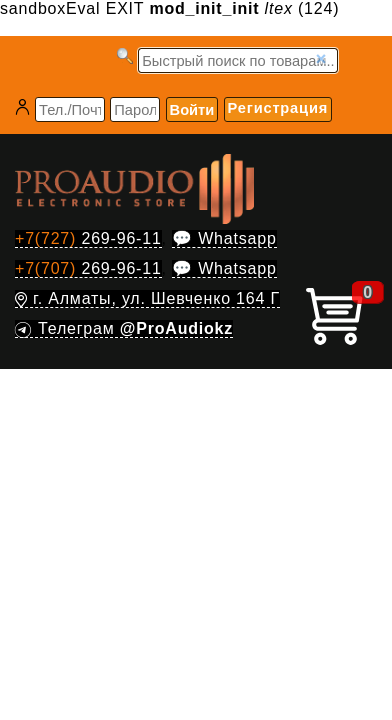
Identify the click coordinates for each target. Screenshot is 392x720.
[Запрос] (238, 60)
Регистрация (278, 108)
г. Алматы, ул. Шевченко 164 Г (147, 298)
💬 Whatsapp (224, 238)
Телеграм (124, 328)
